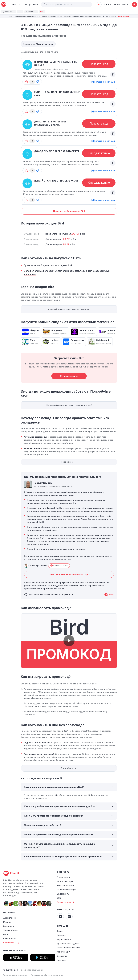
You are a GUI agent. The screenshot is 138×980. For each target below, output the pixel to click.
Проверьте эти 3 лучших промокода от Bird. (48, 265)
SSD (59, 898)
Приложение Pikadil (15, 950)
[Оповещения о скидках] (99, 4)
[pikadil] (4, 4)
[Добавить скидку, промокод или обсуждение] (134, 4)
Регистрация (111, 4)
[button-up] (26, 82)
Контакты (62, 960)
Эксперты (62, 956)
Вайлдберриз (10, 939)
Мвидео (7, 922)
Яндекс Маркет (11, 930)
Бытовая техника (65, 886)
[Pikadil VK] (60, 917)
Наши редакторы (36, 500)
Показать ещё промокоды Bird (69, 211)
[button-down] (38, 82)
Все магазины (12, 943)
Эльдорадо (9, 926)
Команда (61, 935)
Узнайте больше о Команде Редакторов (69, 574)
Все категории (66, 902)
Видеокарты (63, 894)
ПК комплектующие (67, 890)
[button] (44, 4)
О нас (60, 931)
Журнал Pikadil (64, 939)
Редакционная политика (69, 948)
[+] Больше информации (103, 82)
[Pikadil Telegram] (69, 917)
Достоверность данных (69, 943)
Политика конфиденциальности (47, 975)
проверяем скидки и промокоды (70, 549)
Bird (56, 52)
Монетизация (64, 952)
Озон (6, 934)
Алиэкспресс (10, 918)
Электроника (63, 877)
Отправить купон (69, 376)
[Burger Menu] (16, 4)
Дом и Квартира (65, 881)
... (20, 12)
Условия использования (15, 975)
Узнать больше (123, 16)
